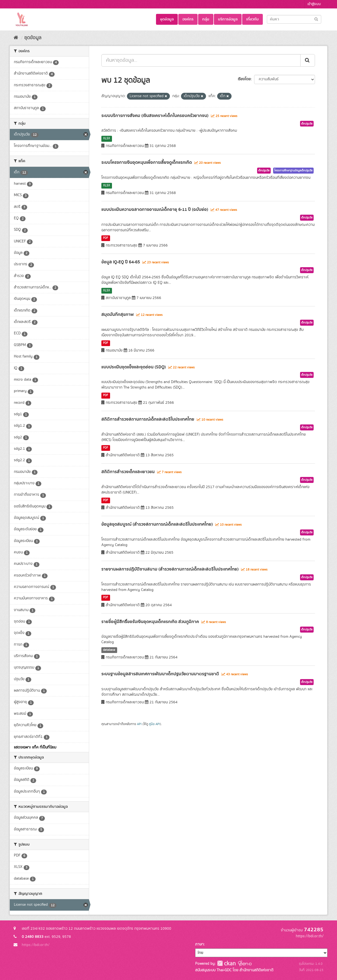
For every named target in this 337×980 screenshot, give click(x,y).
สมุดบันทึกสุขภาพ (118, 315)
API (139, 724)
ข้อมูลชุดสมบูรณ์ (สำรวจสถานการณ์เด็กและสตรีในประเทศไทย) (157, 524)
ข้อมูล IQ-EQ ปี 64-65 (121, 262)
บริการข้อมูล (228, 19)
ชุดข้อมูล (167, 19)
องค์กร (188, 19)
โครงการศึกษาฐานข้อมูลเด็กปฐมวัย (293, 171)
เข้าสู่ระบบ (314, 4)
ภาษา (199, 944)
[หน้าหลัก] (16, 38)
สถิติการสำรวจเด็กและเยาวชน (128, 472)
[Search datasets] (294, 19)
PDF (106, 238)
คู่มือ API (155, 724)
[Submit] (316, 19)
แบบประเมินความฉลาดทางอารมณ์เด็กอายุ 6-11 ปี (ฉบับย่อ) (155, 209)
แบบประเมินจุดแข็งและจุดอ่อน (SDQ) (134, 367)
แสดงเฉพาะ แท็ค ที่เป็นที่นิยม (35, 747)
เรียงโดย (244, 79)
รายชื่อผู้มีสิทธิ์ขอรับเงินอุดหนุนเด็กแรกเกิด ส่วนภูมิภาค (150, 622)
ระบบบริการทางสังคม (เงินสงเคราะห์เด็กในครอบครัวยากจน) (155, 116)
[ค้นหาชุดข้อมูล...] (201, 60)
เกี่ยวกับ (252, 19)
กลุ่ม (206, 19)
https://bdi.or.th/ (36, 945)
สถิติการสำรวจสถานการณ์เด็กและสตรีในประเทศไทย (148, 419)
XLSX (107, 138)
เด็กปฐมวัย (307, 124)
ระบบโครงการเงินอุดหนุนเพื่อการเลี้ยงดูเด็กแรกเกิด (147, 162)
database (109, 650)
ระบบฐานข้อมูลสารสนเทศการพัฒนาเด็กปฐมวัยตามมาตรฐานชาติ (160, 674)
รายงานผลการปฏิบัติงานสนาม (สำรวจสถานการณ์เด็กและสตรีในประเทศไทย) (170, 569)
